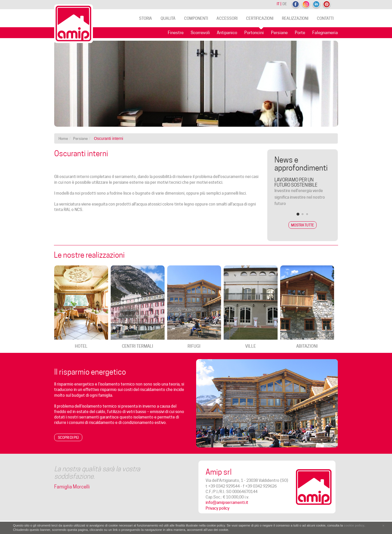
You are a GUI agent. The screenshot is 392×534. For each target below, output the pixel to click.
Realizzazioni (295, 18)
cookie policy (354, 525)
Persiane (279, 33)
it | (279, 4)
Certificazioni (260, 18)
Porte (300, 33)
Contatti (325, 18)
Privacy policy (218, 508)
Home (63, 138)
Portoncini (254, 33)
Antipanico (227, 33)
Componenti (196, 18)
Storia (146, 18)
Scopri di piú (68, 438)
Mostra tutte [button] (303, 225)
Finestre (176, 33)
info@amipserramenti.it (227, 502)
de (285, 4)
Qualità (168, 18)
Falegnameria (325, 33)
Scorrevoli (200, 33)
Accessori (227, 18)
